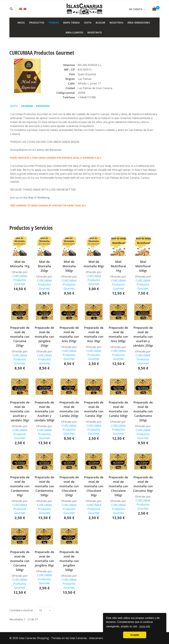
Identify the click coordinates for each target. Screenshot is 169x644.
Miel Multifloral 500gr (143, 266)
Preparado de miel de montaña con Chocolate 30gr (94, 486)
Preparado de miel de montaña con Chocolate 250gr (69, 486)
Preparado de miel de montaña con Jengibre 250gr (44, 337)
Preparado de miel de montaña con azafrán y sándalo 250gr (143, 337)
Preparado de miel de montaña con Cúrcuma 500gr (20, 561)
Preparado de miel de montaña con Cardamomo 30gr (20, 486)
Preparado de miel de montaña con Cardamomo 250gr (143, 411)
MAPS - (16, 106)
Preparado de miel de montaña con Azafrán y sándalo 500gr (44, 411)
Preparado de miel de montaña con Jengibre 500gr (69, 561)
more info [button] (145, 626)
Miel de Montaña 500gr (69, 266)
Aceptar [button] (135, 635)
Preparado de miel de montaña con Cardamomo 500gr (44, 486)
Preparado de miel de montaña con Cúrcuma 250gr (20, 337)
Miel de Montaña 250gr (44, 266)
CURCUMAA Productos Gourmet (20, 280)
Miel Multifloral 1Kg (118, 266)
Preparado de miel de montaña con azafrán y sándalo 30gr (20, 411)
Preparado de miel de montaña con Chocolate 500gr (118, 486)
